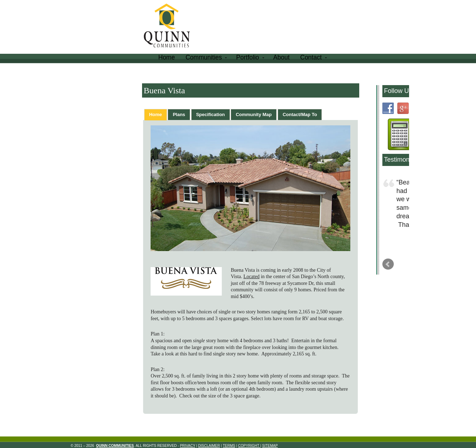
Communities (205, 59)
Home (167, 57)
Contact (313, 59)
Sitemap (270, 446)
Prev (388, 264)
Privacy (187, 446)
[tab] (156, 115)
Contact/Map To (300, 114)
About (282, 57)
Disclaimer (209, 446)
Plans (179, 114)
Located (252, 277)
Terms (229, 446)
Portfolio (249, 59)
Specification (211, 114)
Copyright (249, 446)
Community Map (254, 114)
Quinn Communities (172, 27)
